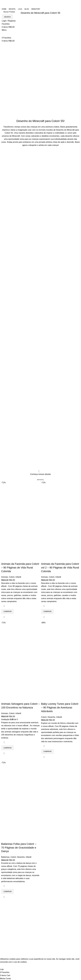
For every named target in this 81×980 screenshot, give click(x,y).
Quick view (4, 617)
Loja (44, 950)
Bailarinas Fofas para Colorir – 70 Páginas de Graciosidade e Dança (19, 848)
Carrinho (46, 941)
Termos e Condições (51, 912)
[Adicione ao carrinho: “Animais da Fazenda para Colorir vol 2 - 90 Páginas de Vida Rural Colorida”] (47, 611)
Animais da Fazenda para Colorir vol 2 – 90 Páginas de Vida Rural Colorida (60, 568)
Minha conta (47, 945)
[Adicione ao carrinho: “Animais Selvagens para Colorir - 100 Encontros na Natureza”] (8, 748)
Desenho (51, 717)
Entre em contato (49, 907)
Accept (5, 966)
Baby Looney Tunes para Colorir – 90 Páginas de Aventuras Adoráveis (60, 708)
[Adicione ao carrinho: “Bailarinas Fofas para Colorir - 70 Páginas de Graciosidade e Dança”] (8, 891)
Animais (5, 577)
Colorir (12, 577)
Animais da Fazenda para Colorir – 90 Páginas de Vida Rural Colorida (20, 568)
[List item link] (20, 931)
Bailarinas (5, 857)
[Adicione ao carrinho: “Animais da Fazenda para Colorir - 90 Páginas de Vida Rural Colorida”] (8, 611)
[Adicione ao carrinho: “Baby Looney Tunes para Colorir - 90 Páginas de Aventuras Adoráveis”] (47, 751)
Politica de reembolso (51, 921)
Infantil (18, 577)
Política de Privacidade (52, 916)
